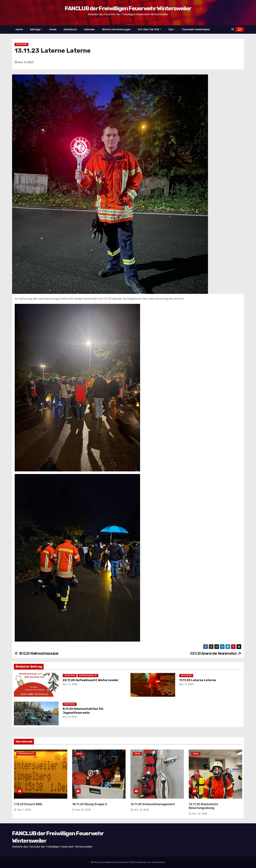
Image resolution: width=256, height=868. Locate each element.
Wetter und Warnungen (116, 29)
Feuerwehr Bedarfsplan (196, 29)
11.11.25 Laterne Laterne (198, 680)
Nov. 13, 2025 (142, 810)
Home (19, 29)
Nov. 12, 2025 (70, 684)
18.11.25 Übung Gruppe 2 (90, 804)
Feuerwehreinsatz (26, 754)
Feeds (53, 29)
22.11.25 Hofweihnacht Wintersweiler (91, 680)
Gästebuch (70, 29)
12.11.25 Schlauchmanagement (153, 804)
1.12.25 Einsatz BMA (28, 804)
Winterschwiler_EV (88, 676)
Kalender (90, 29)
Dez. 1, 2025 (24, 810)
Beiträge (36, 29)
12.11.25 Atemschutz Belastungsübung (204, 806)
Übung (79, 754)
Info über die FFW (149, 29)
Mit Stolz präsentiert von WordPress (110, 862)
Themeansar (158, 862)
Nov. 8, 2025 (70, 717)
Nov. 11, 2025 (186, 684)
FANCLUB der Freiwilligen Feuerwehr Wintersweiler (128, 8)
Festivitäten (21, 44)
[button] (233, 29)
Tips (172, 29)
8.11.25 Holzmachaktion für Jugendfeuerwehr (83, 711)
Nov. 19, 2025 (83, 810)
